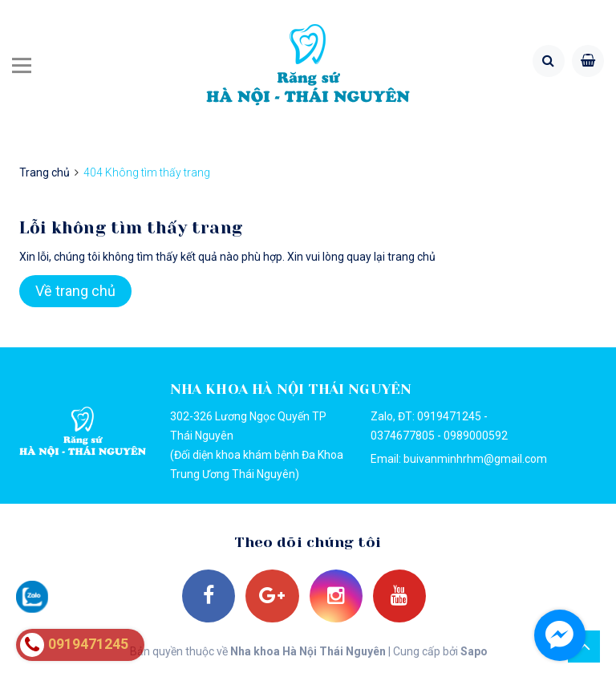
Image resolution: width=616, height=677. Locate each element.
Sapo (473, 655)
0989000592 (476, 436)
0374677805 (403, 436)
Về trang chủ (75, 291)
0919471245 (449, 416)
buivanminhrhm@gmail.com (475, 459)
